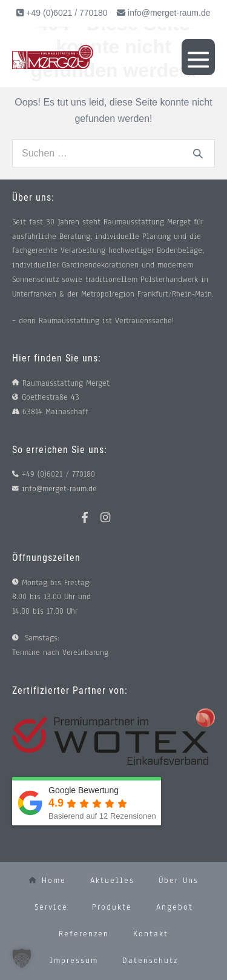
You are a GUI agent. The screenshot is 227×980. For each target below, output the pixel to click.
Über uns (179, 881)
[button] (22, 958)
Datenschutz (150, 961)
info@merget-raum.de (169, 13)
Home (48, 881)
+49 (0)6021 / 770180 (65, 13)
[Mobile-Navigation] (198, 57)
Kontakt (151, 934)
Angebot (175, 907)
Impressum (74, 961)
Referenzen (84, 934)
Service (51, 907)
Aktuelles (112, 881)
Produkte (112, 907)
